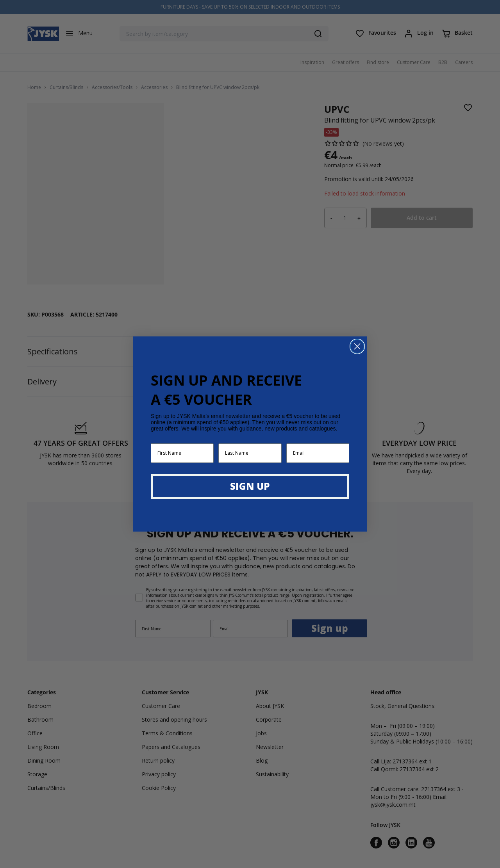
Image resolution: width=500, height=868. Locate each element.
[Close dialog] (357, 346)
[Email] (318, 453)
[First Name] (182, 453)
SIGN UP (250, 486)
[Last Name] (250, 453)
